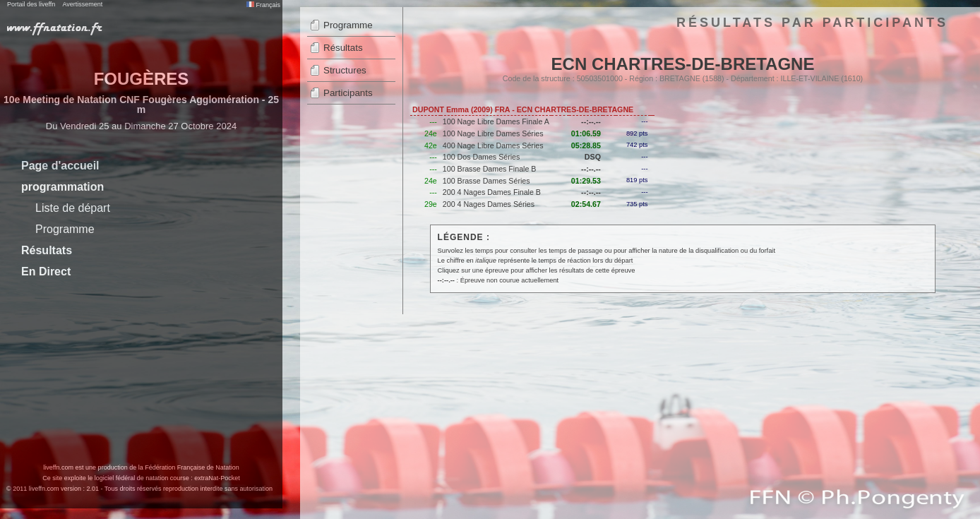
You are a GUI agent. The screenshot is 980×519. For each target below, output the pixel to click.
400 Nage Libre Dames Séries (493, 145)
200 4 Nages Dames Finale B (492, 192)
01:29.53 (586, 181)
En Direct (46, 272)
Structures (345, 70)
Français (263, 5)
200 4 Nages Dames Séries (489, 204)
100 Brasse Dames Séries (486, 181)
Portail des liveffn (31, 4)
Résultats (47, 250)
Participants (348, 93)
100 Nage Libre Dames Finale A (496, 121)
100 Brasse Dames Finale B (490, 169)
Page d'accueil (60, 166)
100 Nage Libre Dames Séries (493, 133)
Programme (65, 229)
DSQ (593, 157)
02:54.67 (586, 204)
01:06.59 (586, 133)
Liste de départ (73, 208)
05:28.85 (586, 145)
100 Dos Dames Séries (482, 157)
